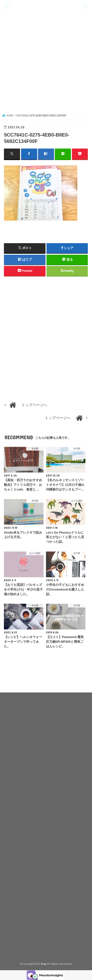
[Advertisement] (46, 65)
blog (46, 6)
